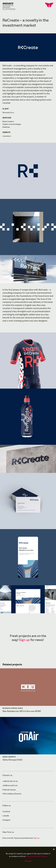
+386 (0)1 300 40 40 (10, 781)
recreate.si (7, 136)
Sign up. (37, 838)
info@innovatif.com (10, 785)
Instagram (6, 820)
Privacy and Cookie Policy (36, 856)
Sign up (24, 640)
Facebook (6, 812)
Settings (28, 861)
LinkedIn (6, 816)
